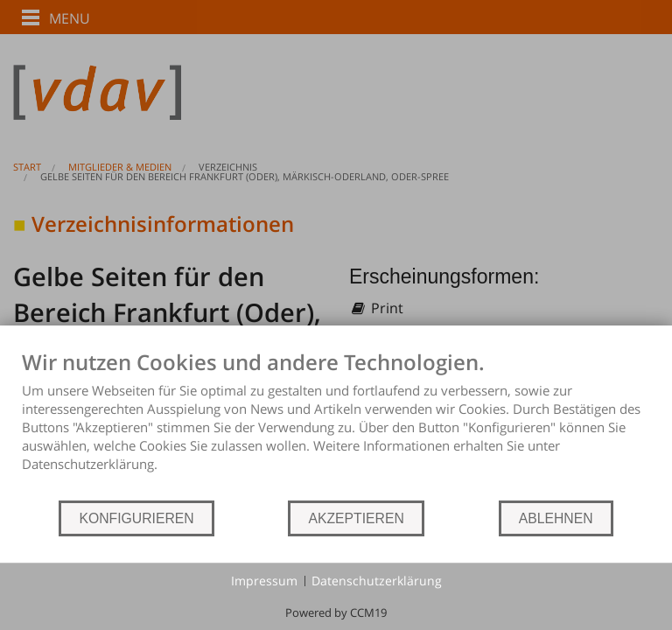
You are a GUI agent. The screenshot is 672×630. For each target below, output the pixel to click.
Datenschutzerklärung (377, 581)
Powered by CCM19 (336, 612)
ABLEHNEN (556, 518)
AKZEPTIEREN (356, 518)
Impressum (264, 581)
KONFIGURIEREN (136, 518)
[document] (336, 424)
